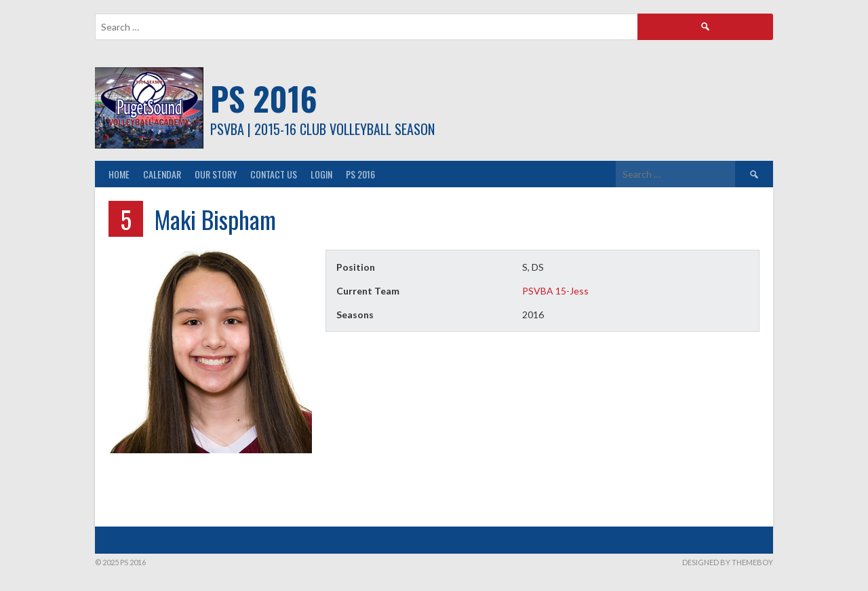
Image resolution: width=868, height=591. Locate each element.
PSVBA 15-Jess (555, 291)
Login (321, 174)
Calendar (162, 174)
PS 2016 (264, 98)
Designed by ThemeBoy (728, 562)
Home (119, 174)
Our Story (216, 174)
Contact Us (274, 174)
